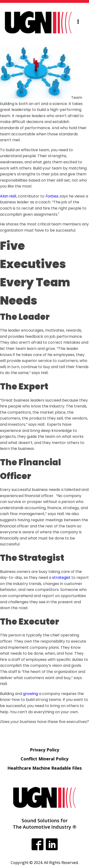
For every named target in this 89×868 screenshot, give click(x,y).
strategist (61, 578)
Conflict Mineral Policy (44, 759)
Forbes (52, 196)
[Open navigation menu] (78, 22)
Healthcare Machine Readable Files (44, 768)
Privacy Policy (44, 750)
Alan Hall (8, 196)
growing (30, 694)
